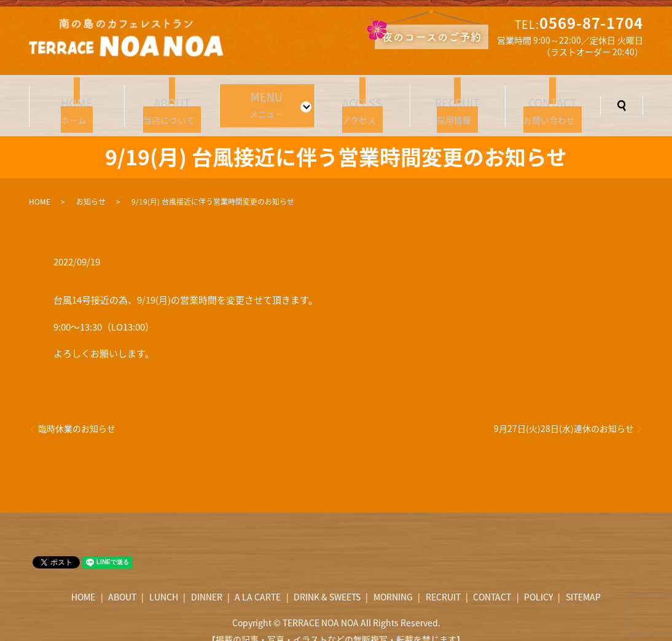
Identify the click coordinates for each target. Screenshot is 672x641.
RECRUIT (443, 582)
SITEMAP (583, 582)
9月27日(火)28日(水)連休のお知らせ (564, 414)
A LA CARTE (258, 582)
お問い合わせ (553, 100)
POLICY (538, 582)
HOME (40, 187)
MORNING (393, 582)
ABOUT (122, 582)
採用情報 (458, 100)
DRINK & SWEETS (327, 582)
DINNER (207, 582)
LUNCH (164, 582)
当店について (172, 100)
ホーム (77, 100)
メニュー (264, 98)
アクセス (362, 100)
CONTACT (492, 582)
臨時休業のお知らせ (77, 414)
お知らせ (91, 187)
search (622, 98)
